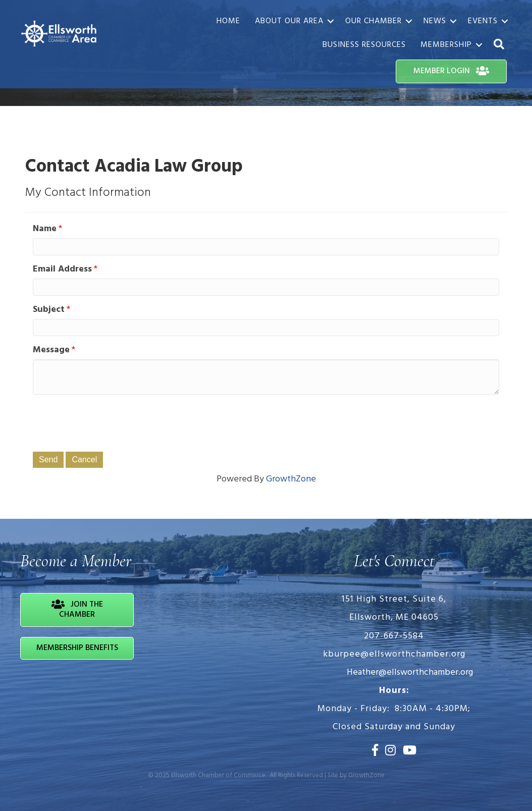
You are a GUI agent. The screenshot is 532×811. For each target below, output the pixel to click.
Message (51, 350)
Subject (49, 310)
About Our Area (289, 21)
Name (45, 229)
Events (483, 21)
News (435, 21)
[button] (499, 45)
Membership (446, 45)
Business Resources (364, 45)
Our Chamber (374, 21)
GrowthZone (291, 479)
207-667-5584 (394, 636)
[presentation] (110, 422)
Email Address (62, 269)
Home (228, 21)
